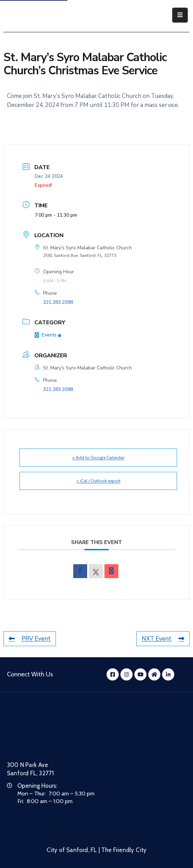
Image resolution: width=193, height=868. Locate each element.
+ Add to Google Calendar (98, 458)
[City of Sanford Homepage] (59, 736)
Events (48, 335)
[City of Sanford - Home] (40, 15)
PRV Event (30, 639)
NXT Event (163, 639)
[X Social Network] (96, 571)
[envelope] (111, 571)
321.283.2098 (58, 302)
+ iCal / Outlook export (98, 481)
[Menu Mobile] (180, 15)
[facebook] (80, 571)
